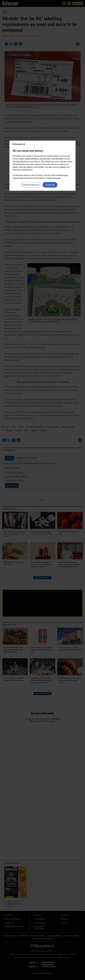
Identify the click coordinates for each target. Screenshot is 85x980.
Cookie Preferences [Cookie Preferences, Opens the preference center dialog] (31, 185)
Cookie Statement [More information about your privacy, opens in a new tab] (53, 178)
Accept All (50, 185)
